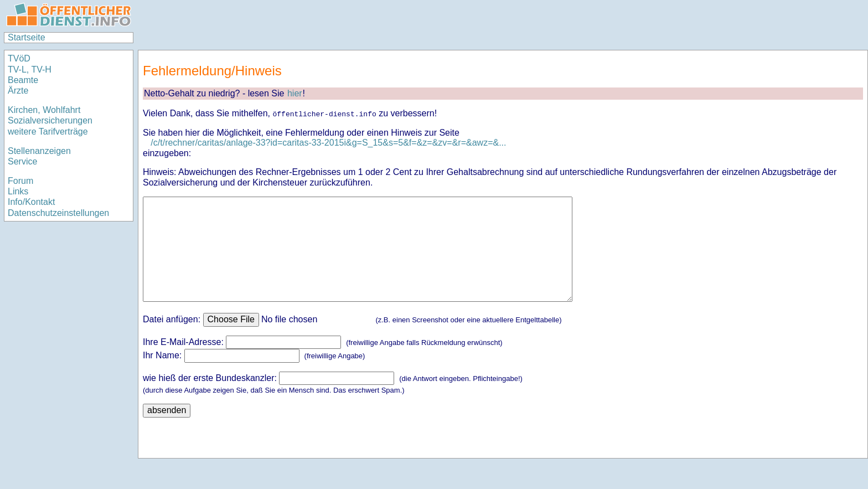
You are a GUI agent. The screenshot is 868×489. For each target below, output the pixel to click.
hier (295, 93)
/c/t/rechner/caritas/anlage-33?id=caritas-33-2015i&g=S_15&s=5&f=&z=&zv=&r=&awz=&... (328, 143)
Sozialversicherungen (50, 120)
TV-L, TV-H (30, 70)
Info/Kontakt (31, 202)
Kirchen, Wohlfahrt (44, 110)
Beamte (23, 80)
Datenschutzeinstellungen (58, 213)
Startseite (27, 37)
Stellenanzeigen (39, 151)
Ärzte (18, 91)
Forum (20, 181)
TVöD (19, 58)
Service (22, 161)
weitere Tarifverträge (48, 132)
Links (18, 191)
